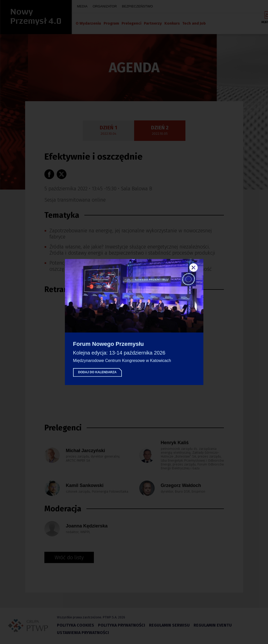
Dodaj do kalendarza (97, 372)
